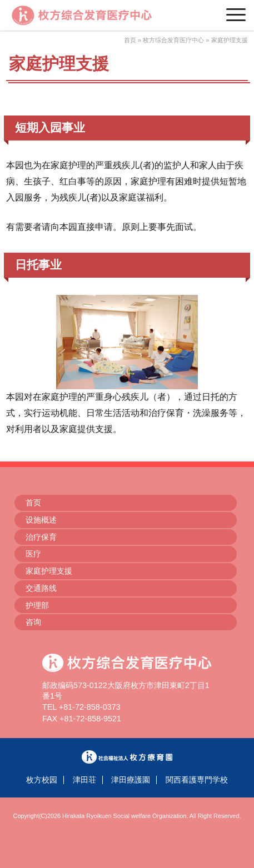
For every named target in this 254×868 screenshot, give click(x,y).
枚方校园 (42, 780)
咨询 (33, 622)
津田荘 (84, 780)
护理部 (37, 605)
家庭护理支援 (49, 571)
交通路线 (41, 588)
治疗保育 (41, 537)
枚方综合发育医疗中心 (173, 40)
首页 (130, 40)
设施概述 (41, 520)
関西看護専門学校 (197, 780)
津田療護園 (131, 780)
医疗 (33, 554)
